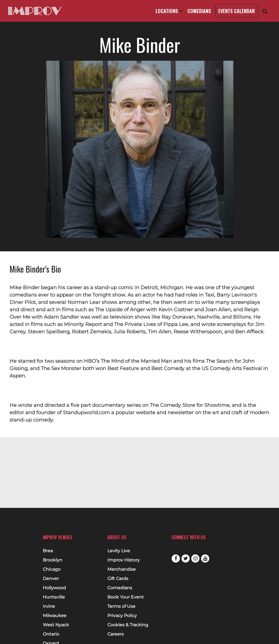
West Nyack (56, 625)
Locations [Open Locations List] (169, 11)
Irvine (49, 606)
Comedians (199, 11)
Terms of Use (121, 606)
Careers (116, 634)
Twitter (186, 558)
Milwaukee (55, 616)
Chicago (52, 569)
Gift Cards (118, 579)
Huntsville (54, 597)
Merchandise (122, 569)
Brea (48, 551)
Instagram (195, 558)
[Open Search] (265, 11)
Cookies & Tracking (128, 625)
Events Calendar (237, 11)
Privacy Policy (122, 616)
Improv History (124, 560)
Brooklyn (53, 560)
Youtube (205, 558)
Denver (51, 579)
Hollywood (54, 588)
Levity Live (119, 551)
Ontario (51, 634)
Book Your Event (126, 597)
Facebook (176, 558)
